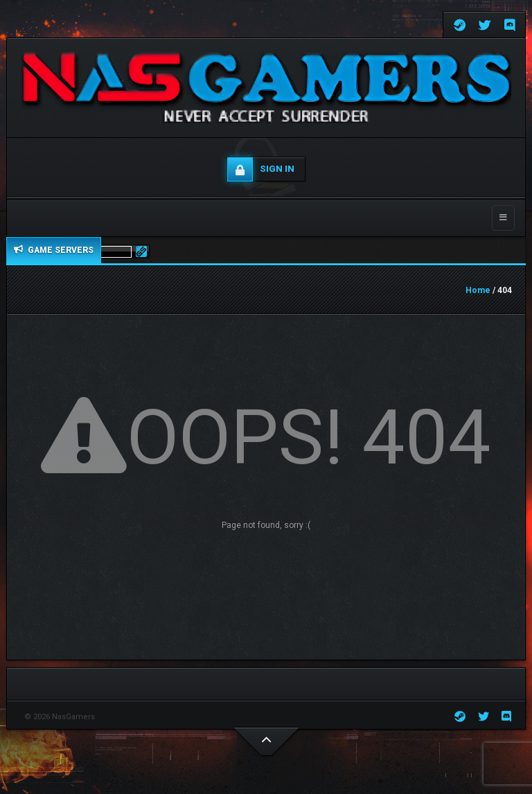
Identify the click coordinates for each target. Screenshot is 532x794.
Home (478, 290)
